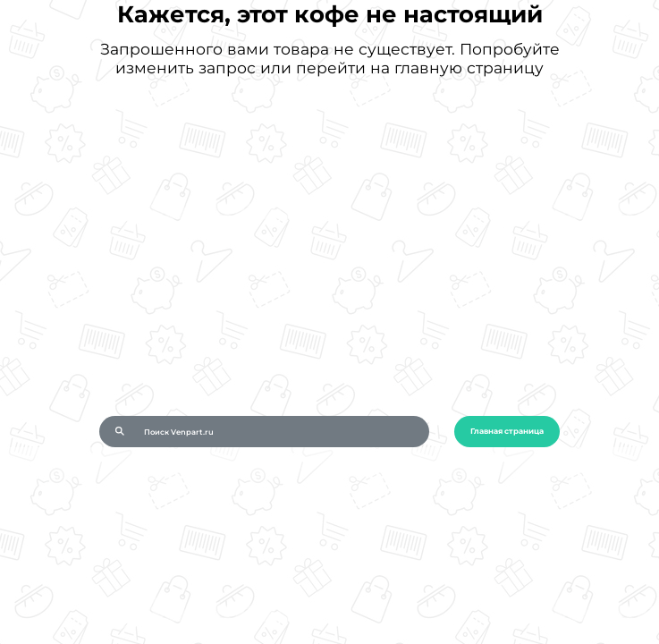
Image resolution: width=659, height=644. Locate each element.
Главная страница (507, 431)
